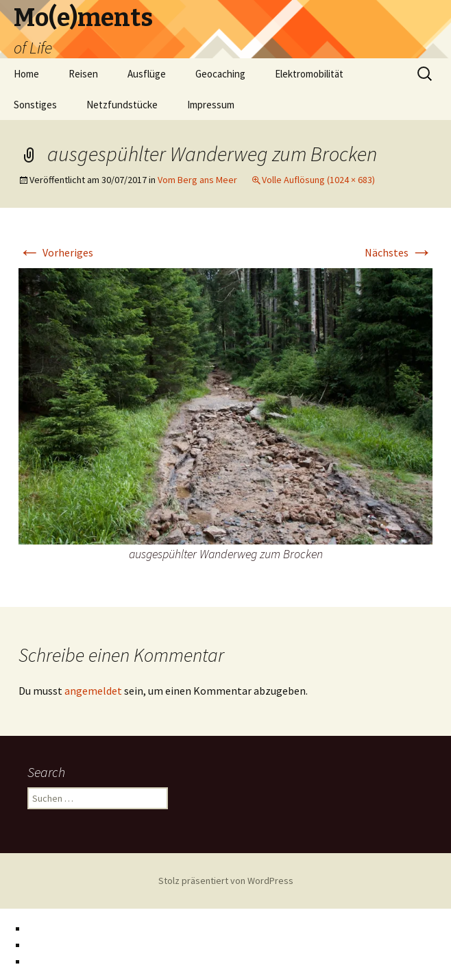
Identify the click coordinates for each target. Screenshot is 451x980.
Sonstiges (35, 105)
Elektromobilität (309, 74)
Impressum (211, 105)
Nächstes (399, 252)
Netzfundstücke (122, 105)
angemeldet (93, 691)
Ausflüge (147, 74)
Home (26, 74)
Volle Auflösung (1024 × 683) (318, 180)
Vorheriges (56, 252)
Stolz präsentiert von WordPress (226, 881)
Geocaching (220, 74)
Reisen (83, 74)
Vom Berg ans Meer (197, 180)
